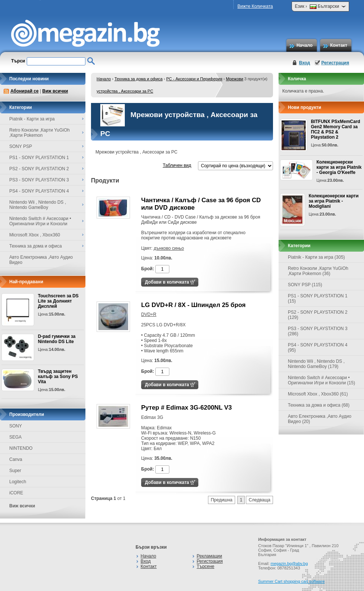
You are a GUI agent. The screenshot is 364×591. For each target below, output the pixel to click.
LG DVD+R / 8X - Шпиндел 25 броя (193, 305)
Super (15, 471)
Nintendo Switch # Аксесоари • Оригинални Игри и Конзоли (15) (321, 380)
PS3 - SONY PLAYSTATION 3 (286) (318, 331)
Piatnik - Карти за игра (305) (316, 257)
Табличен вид (177, 165)
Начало (304, 45)
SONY (16, 426)
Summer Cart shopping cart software (291, 581)
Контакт (339, 45)
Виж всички (55, 91)
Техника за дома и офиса (139, 79)
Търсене (206, 566)
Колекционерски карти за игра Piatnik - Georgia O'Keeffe (339, 167)
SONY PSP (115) (305, 285)
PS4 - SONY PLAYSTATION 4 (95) (318, 348)
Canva (16, 459)
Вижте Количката (255, 6)
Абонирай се (25, 91)
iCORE (16, 493)
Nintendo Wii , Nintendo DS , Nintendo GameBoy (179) (316, 364)
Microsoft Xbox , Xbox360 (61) (318, 394)
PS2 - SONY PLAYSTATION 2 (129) (318, 315)
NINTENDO (21, 448)
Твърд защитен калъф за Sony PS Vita (58, 377)
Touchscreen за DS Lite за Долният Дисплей (58, 301)
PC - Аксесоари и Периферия (194, 79)
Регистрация (335, 63)
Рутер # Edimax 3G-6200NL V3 (186, 408)
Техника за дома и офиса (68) (319, 405)
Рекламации (209, 556)
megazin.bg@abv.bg (289, 563)
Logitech (18, 482)
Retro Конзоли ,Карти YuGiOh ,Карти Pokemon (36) (318, 271)
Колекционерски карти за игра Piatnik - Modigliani (334, 201)
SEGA (15, 437)
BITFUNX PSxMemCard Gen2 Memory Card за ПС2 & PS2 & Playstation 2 (336, 129)
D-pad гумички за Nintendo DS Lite (57, 339)
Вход (305, 63)
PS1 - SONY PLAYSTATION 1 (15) (318, 298)
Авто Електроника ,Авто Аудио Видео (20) (320, 419)
